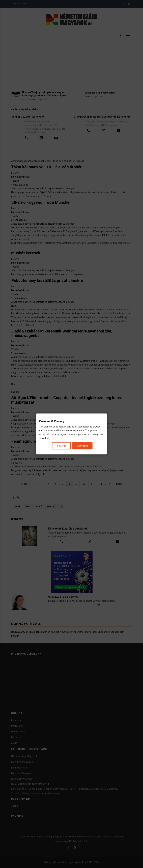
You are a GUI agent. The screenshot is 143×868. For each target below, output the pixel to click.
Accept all (82, 446)
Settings (61, 446)
